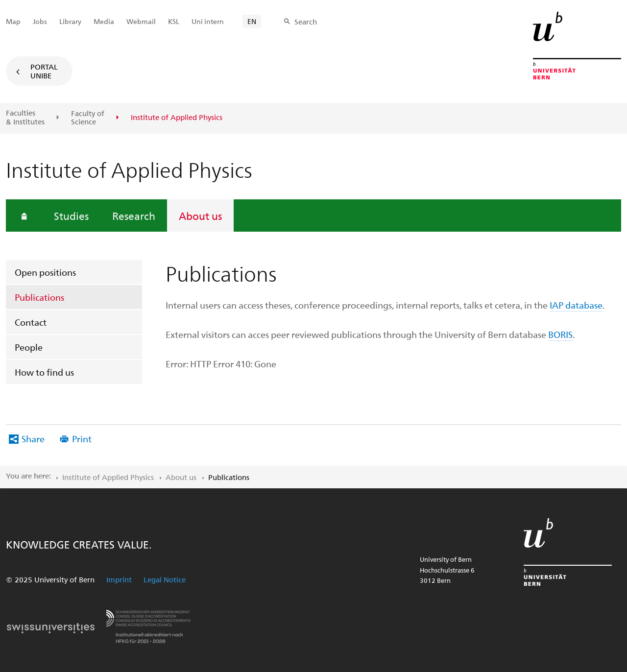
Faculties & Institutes (25, 117)
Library (70, 21)
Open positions (45, 272)
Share (33, 439)
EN (252, 21)
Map (13, 21)
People (29, 347)
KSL (174, 21)
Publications (39, 297)
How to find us (44, 372)
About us (200, 216)
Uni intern (208, 21)
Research (134, 216)
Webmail (141, 21)
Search (306, 22)
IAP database (576, 305)
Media (104, 21)
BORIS (560, 334)
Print (82, 439)
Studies (71, 216)
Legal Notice (165, 579)
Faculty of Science (88, 118)
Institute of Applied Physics (108, 477)
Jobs (40, 21)
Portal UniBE (44, 71)
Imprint (119, 579)
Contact (31, 322)
